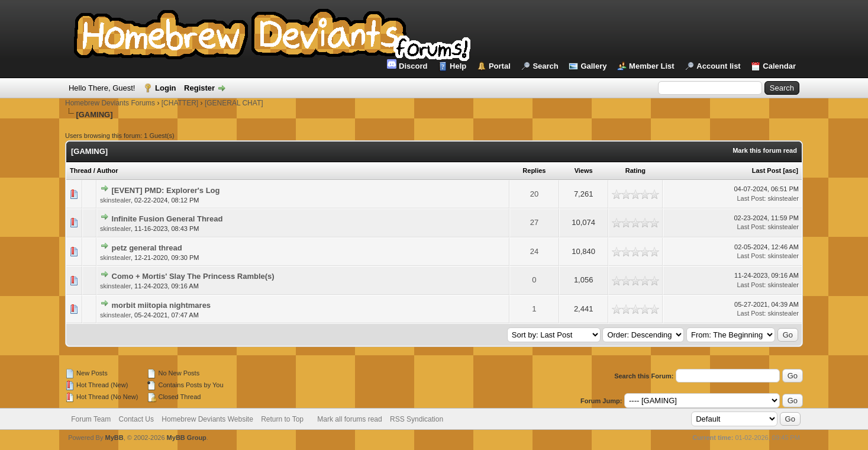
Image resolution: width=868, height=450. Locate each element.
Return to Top (282, 419)
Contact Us (136, 419)
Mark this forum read (765, 150)
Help (458, 66)
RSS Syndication (417, 419)
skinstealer (115, 200)
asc (790, 171)
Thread (81, 171)
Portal (500, 66)
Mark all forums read (349, 419)
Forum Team (91, 419)
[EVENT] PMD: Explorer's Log (166, 190)
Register (199, 88)
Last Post (767, 171)
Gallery (593, 66)
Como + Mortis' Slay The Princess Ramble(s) (193, 276)
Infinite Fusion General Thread (167, 219)
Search (545, 66)
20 (534, 194)
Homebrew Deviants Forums (110, 103)
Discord (407, 65)
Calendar (779, 66)
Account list (718, 66)
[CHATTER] (180, 103)
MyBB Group (187, 438)
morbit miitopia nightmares (162, 305)
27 (534, 222)
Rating (635, 171)
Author (107, 171)
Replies (534, 171)
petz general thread (147, 248)
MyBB (114, 438)
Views (584, 171)
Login (165, 88)
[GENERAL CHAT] (234, 103)
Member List (652, 66)
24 (534, 251)
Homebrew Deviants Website (207, 419)
